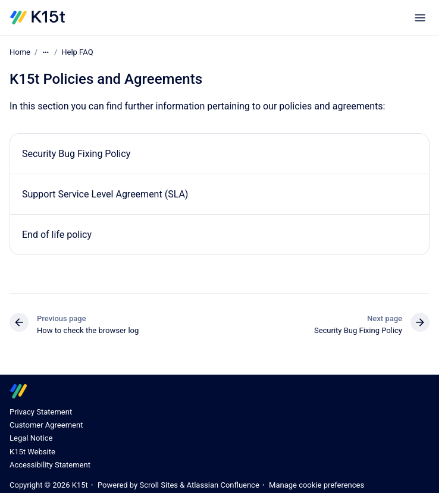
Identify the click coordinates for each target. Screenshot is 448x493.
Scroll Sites (159, 485)
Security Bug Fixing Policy (76, 154)
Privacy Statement (41, 412)
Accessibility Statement (50, 465)
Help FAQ (77, 52)
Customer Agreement (46, 425)
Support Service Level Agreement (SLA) (105, 194)
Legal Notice (31, 438)
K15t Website (32, 452)
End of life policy (57, 235)
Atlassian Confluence (223, 485)
